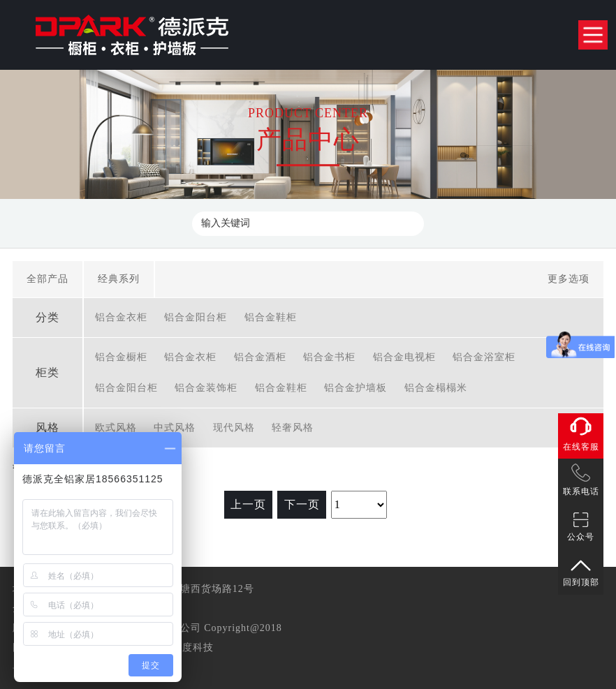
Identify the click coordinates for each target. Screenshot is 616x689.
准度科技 (193, 647)
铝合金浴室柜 (484, 357)
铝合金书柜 (329, 357)
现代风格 (234, 428)
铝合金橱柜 (121, 357)
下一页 (302, 504)
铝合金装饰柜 (206, 388)
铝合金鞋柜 (271, 317)
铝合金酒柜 (260, 357)
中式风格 (175, 428)
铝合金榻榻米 (436, 388)
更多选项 (569, 279)
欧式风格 (116, 428)
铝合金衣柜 (121, 317)
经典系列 (119, 279)
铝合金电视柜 (404, 357)
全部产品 (47, 279)
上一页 (248, 504)
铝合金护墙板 (355, 388)
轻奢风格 (293, 428)
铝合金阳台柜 (196, 317)
